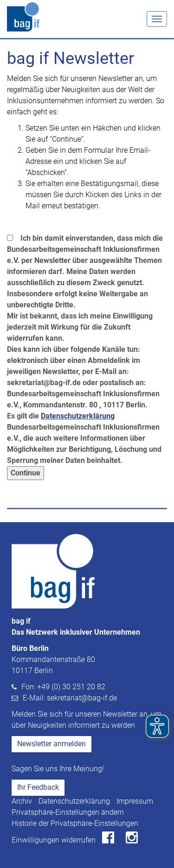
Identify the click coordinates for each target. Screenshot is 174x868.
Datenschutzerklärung (74, 801)
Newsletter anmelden (52, 744)
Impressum (135, 801)
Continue (26, 473)
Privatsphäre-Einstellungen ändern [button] (68, 812)
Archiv (22, 801)
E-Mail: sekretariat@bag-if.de (70, 698)
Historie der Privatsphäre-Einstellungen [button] (75, 823)
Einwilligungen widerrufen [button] (54, 840)
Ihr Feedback (38, 787)
